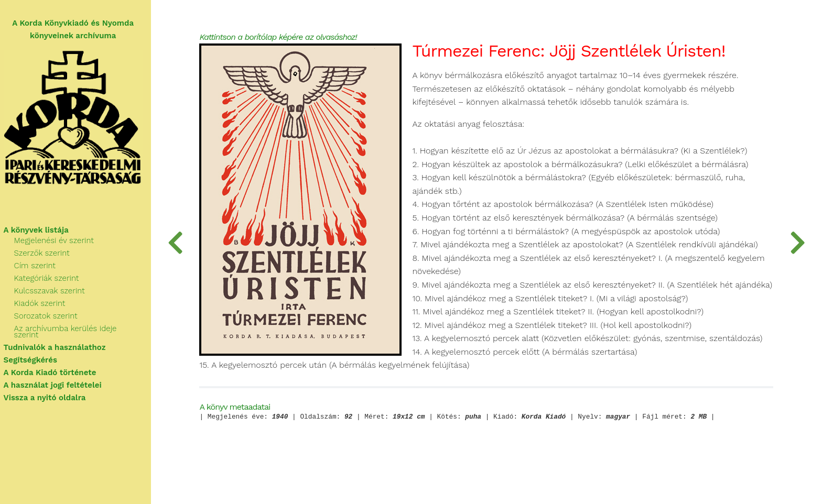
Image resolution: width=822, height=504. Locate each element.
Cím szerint (40, 267)
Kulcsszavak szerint (54, 292)
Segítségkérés (35, 355)
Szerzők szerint (47, 255)
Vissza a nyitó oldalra (50, 393)
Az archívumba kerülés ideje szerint (84, 330)
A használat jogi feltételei (57, 380)
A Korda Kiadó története (55, 368)
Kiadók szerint (45, 305)
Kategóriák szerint (51, 280)
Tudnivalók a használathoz (60, 343)
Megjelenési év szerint (59, 242)
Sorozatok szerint (51, 317)
